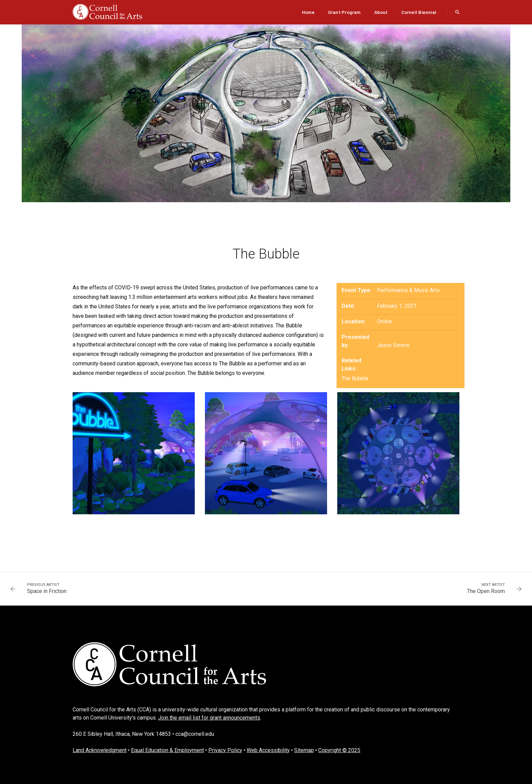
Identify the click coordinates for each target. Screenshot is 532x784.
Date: (348, 306)
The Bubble (355, 378)
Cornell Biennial (419, 12)
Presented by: (355, 341)
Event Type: (357, 290)
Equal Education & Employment (167, 750)
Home (308, 12)
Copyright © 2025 (339, 750)
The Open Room (486, 591)
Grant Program (344, 12)
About (381, 12)
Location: (354, 321)
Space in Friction (47, 591)
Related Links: (351, 365)
